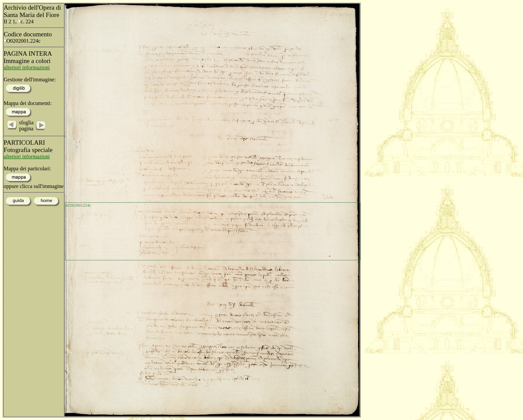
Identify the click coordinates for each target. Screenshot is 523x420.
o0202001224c (78, 205)
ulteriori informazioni (27, 67)
